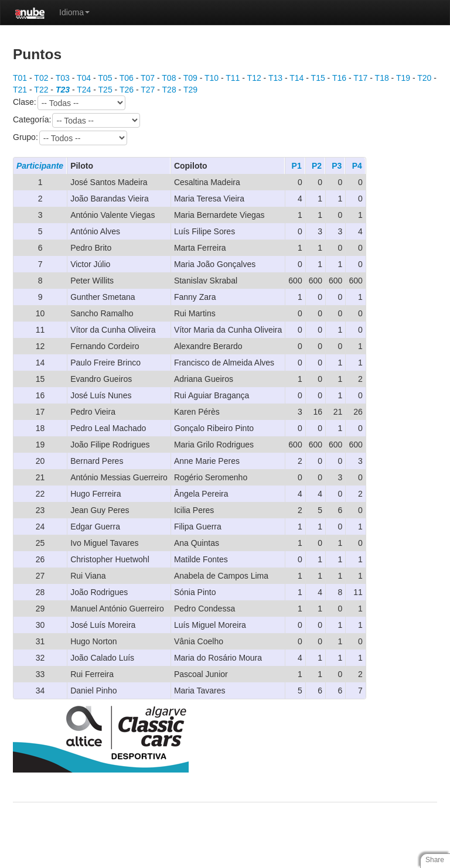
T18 (382, 78)
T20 (424, 78)
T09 (190, 78)
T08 (169, 78)
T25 (105, 90)
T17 (360, 78)
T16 (339, 78)
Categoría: (76, 120)
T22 (41, 90)
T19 (403, 78)
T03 (63, 78)
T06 (127, 78)
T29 (190, 90)
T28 (169, 90)
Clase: (69, 103)
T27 (148, 90)
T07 (148, 78)
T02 (41, 78)
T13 (275, 78)
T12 (254, 78)
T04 (84, 78)
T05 (105, 78)
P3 (337, 166)
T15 (318, 78)
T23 (63, 90)
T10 (212, 78)
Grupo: (70, 138)
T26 (127, 90)
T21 (20, 90)
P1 (297, 166)
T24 (84, 90)
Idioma (74, 12)
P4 (357, 166)
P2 (317, 166)
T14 (296, 78)
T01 (20, 78)
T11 (233, 78)
